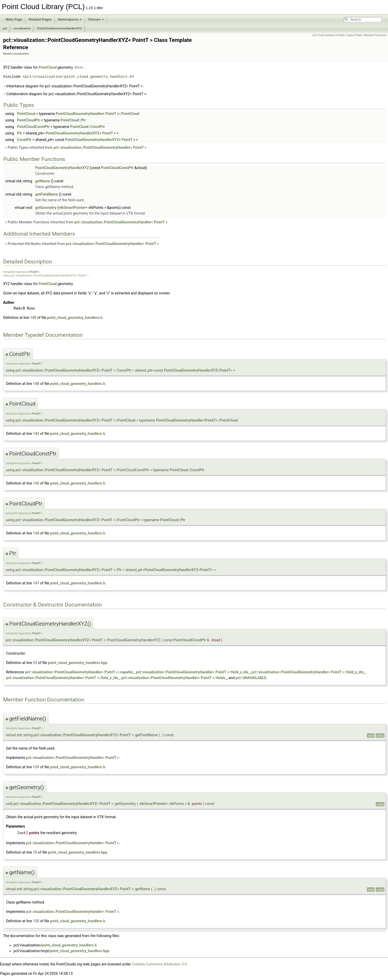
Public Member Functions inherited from (86, 222)
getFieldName (47, 194)
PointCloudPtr (28, 120)
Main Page (14, 19)
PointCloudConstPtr (33, 127)
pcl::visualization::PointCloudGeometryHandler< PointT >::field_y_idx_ (308, 672)
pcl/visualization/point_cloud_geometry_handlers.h (78, 77)
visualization (22, 28)
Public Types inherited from (75, 147)
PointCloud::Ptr (73, 120)
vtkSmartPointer (72, 208)
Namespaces (70, 19)
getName (43, 181)
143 (36, 434)
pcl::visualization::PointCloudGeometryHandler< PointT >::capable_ (80, 672)
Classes (96, 19)
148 (36, 384)
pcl (5, 28)
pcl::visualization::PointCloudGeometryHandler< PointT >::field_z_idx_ (63, 678)
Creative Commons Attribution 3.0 (159, 964)
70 (35, 852)
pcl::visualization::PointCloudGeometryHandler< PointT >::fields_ (174, 678)
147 (36, 583)
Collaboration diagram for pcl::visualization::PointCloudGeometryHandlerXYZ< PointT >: (75, 94)
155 (36, 921)
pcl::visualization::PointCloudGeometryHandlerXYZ (57, 370)
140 (33, 318)
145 (36, 483)
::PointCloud (129, 114)
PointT (111, 114)
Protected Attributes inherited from (82, 244)
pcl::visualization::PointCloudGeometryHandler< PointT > (100, 147)
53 (35, 663)
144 (36, 533)
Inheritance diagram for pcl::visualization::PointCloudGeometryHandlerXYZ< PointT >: (73, 86)
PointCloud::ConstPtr (88, 127)
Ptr (19, 133)
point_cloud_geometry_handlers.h (75, 318)
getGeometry (46, 208)
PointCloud (48, 67)
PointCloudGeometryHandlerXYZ (59, 28)
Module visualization (16, 54)
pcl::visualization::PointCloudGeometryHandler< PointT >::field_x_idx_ (193, 672)
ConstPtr (24, 140)
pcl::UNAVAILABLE (251, 678)
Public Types (345, 35)
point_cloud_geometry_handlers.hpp (78, 663)
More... (80, 67)
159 (36, 767)
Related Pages (40, 19)
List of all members (324, 35)
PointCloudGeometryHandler (79, 114)
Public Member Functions (371, 35)
